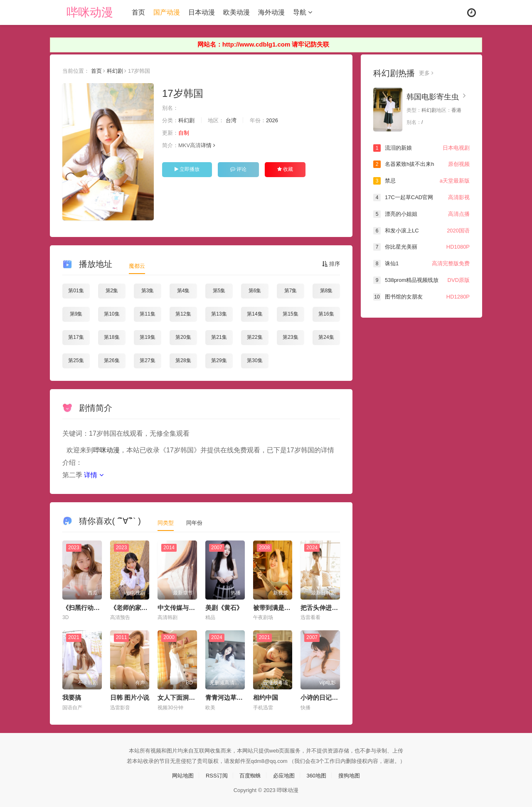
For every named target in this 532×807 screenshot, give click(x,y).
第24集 (326, 337)
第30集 (255, 360)
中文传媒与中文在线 (186, 607)
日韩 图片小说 (130, 697)
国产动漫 (169, 12)
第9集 (76, 314)
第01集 (76, 291)
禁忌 (421, 181)
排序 (330, 264)
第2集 (112, 291)
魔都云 (138, 266)
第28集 (183, 360)
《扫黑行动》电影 (87, 607)
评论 (238, 169)
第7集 (291, 291)
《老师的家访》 (132, 607)
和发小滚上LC (421, 230)
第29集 (219, 360)
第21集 (219, 337)
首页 (140, 12)
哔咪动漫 (92, 12)
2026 (279, 120)
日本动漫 (204, 12)
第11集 (147, 314)
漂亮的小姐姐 (421, 214)
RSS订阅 (214, 775)
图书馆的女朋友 (421, 296)
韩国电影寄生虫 (433, 96)
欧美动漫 (239, 12)
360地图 (319, 775)
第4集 (183, 291)
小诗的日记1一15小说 (331, 697)
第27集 (147, 360)
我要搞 (72, 697)
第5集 (219, 291)
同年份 (196, 522)
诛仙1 (421, 263)
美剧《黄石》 (224, 607)
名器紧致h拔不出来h (421, 164)
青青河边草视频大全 (233, 697)
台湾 (236, 120)
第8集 (326, 291)
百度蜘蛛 (249, 775)
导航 (305, 12)
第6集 (255, 291)
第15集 (290, 314)
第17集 (76, 337)
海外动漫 (273, 12)
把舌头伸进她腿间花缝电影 (338, 607)
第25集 (76, 360)
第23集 (290, 337)
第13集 (219, 314)
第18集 (112, 337)
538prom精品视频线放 (421, 279)
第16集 (326, 314)
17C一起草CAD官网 (421, 197)
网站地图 (179, 775)
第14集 (255, 314)
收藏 (285, 169)
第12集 (183, 314)
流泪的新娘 (421, 148)
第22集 (255, 337)
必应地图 (285, 775)
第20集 (183, 337)
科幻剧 (119, 70)
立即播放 (187, 169)
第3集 (148, 291)
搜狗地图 (353, 775)
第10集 (112, 314)
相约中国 (266, 697)
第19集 (147, 337)
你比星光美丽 (421, 247)
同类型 (166, 522)
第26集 (112, 360)
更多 (427, 73)
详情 (211, 146)
